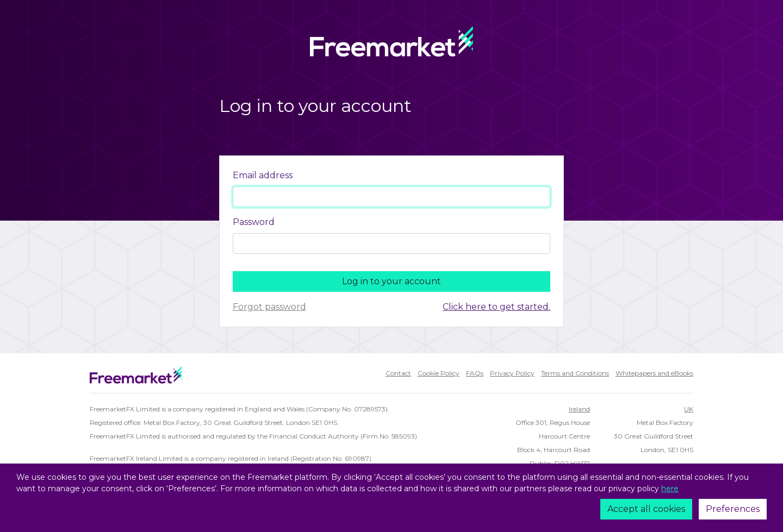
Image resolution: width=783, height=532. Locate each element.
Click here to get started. (496, 307)
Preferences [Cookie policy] (733, 509)
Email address (263, 175)
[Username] (392, 197)
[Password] (392, 243)
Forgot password (269, 307)
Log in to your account (391, 281)
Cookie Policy (439, 373)
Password (254, 222)
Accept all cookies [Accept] (646, 509)
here (670, 489)
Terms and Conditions (575, 373)
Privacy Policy (512, 373)
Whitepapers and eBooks (654, 373)
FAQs (475, 373)
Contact (398, 373)
